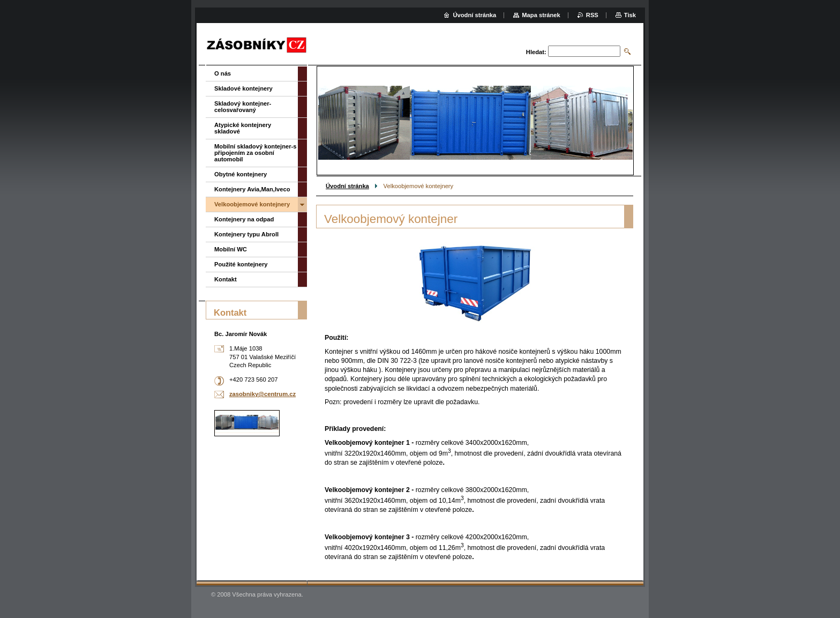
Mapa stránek (541, 15)
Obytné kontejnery (241, 174)
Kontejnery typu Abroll (246, 234)
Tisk (630, 15)
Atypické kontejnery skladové (243, 128)
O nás (223, 73)
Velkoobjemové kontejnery (252, 204)
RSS (592, 15)
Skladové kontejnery (243, 88)
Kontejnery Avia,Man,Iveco (252, 189)
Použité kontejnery (241, 264)
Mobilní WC (231, 249)
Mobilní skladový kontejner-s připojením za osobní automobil (256, 153)
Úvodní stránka (347, 186)
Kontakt (226, 279)
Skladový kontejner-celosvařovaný (243, 107)
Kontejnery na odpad (244, 219)
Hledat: (536, 52)
